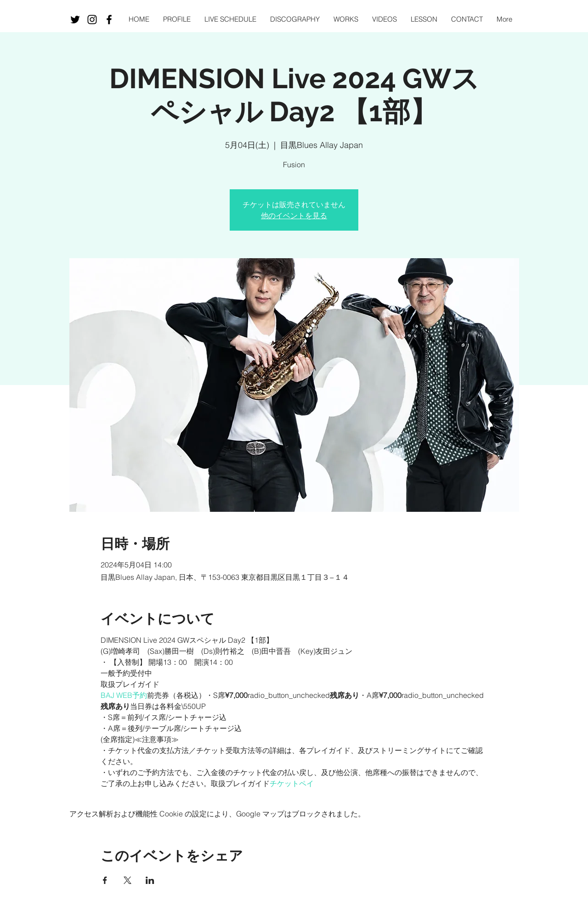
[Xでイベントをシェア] (127, 880)
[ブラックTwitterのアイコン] (75, 20)
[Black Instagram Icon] (92, 20)
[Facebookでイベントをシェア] (105, 880)
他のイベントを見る (294, 215)
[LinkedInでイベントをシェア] (150, 880)
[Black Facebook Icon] (109, 20)
